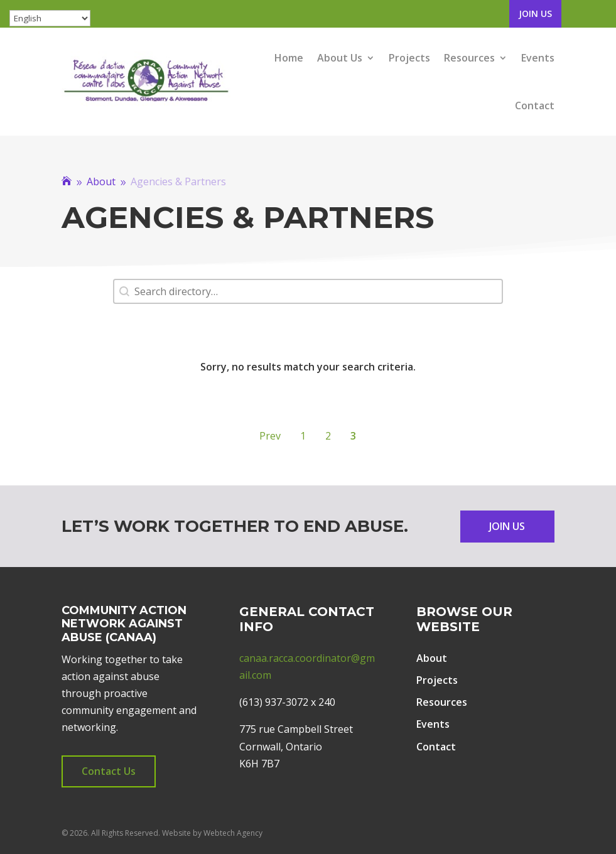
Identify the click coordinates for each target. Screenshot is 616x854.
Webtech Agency (233, 833)
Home (289, 58)
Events (538, 58)
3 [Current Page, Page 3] (353, 436)
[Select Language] (50, 18)
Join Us (535, 14)
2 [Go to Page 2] (328, 436)
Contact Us (109, 771)
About (432, 658)
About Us (340, 58)
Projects (409, 58)
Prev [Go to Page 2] (270, 436)
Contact (535, 105)
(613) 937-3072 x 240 (287, 702)
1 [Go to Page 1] (303, 436)
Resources (469, 58)
